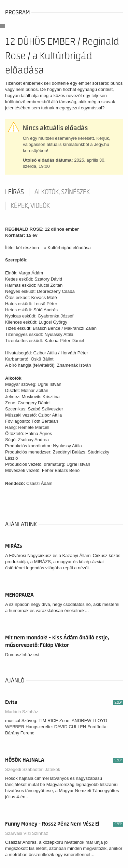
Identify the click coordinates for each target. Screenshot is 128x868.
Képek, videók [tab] (30, 206)
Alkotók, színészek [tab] (62, 192)
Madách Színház (22, 712)
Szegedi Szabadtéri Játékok (33, 769)
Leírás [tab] (15, 192)
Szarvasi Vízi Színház (27, 833)
